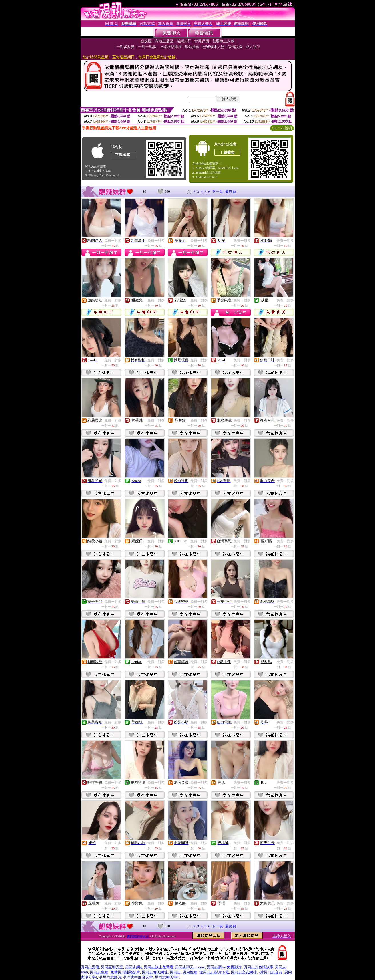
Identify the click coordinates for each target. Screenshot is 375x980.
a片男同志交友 (271, 972)
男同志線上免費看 (159, 967)
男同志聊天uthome (190, 967)
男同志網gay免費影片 (224, 967)
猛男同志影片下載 (214, 972)
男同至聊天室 (112, 967)
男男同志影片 (110, 977)
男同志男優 (90, 967)
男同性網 (190, 972)
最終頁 (231, 192)
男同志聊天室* (167, 977)
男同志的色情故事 (258, 967)
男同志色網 (99, 972)
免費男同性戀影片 (125, 972)
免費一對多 (113, 241)
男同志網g (134, 967)
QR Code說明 (282, 128)
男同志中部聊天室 (138, 977)
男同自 (175, 972)
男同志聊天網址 (155, 972)
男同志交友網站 (244, 972)
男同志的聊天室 (138, 936)
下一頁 (217, 192)
